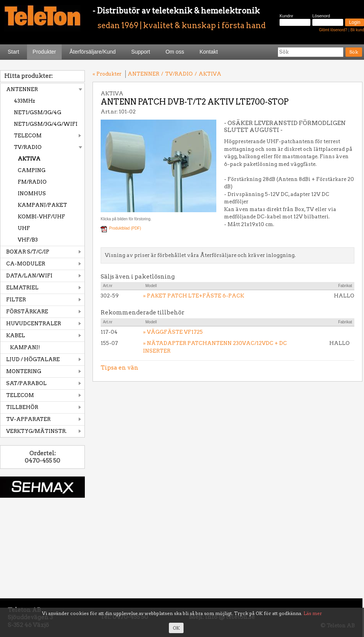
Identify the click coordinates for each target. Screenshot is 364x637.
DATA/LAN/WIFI (29, 276)
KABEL (16, 335)
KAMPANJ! (25, 347)
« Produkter (107, 74)
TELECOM (28, 136)
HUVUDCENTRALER (34, 324)
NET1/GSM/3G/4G (38, 112)
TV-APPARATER (28, 419)
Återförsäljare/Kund (93, 52)
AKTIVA (29, 159)
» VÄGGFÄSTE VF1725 (173, 332)
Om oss (175, 52)
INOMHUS (32, 193)
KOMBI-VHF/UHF (41, 217)
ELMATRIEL (22, 288)
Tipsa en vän (120, 368)
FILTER (16, 300)
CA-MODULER (26, 264)
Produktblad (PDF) (125, 228)
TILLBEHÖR (22, 407)
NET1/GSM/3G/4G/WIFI (46, 124)
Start (13, 52)
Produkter (45, 52)
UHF (24, 228)
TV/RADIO (28, 147)
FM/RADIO (32, 182)
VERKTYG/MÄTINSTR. (36, 431)
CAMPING (32, 170)
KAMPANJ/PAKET (42, 205)
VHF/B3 (28, 240)
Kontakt (208, 52)
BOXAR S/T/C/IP (28, 252)
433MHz (24, 101)
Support (141, 52)
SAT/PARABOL (26, 383)
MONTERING (24, 371)
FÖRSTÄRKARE (27, 312)
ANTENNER (22, 89)
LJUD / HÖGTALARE (33, 359)
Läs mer (313, 613)
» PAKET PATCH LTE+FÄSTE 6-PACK (194, 296)
